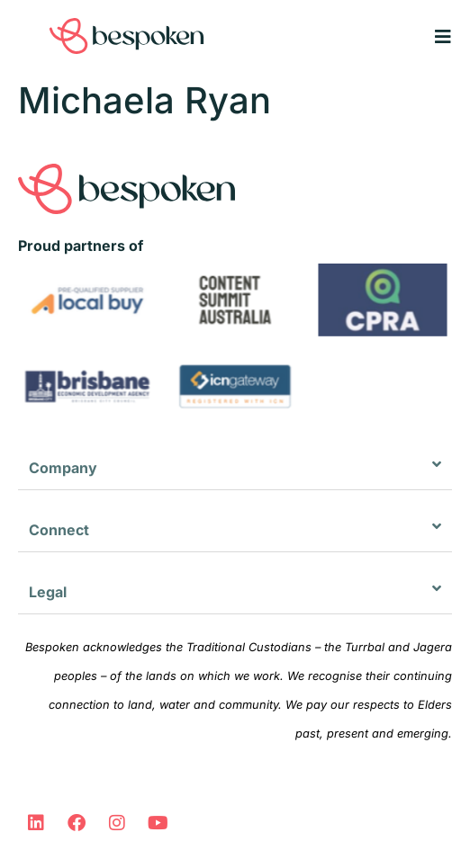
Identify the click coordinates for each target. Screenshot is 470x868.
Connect (59, 530)
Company (63, 468)
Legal (48, 592)
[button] (235, 468)
